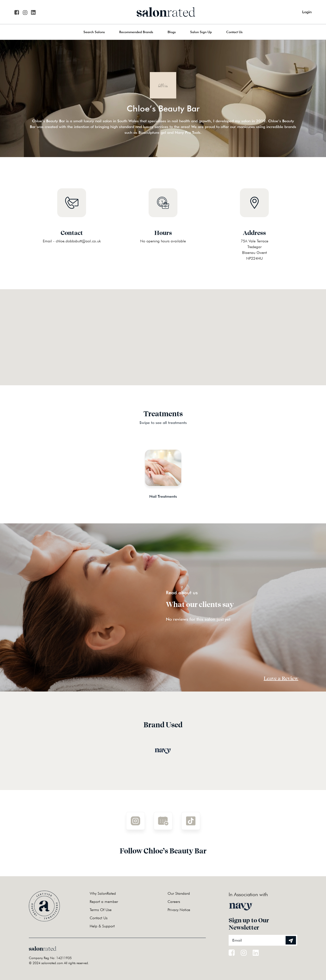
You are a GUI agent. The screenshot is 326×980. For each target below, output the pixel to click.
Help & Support (102, 926)
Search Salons (94, 32)
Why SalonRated (103, 893)
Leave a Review (281, 678)
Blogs (172, 32)
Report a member (104, 902)
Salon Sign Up (201, 32)
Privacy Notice (179, 910)
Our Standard (179, 893)
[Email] (263, 940)
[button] (163, 331)
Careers (174, 902)
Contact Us (234, 32)
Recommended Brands (136, 32)
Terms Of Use (101, 910)
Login (307, 12)
